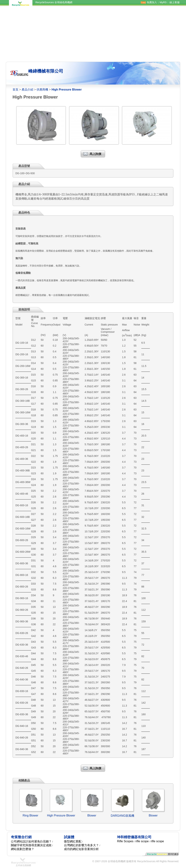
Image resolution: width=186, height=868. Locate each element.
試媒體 (69, 837)
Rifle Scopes (125, 841)
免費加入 (152, 2)
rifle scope (142, 841)
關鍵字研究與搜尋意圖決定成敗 (31, 845)
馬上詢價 (95, 154)
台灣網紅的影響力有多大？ (81, 845)
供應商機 (42, 90)
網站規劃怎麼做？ (23, 849)
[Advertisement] (93, 34)
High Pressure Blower (61, 815)
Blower (92, 815)
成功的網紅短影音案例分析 (81, 849)
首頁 (15, 90)
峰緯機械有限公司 (46, 71)
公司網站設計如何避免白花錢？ (31, 841)
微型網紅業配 (73, 841)
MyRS (163, 2)
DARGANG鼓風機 (123, 816)
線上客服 (175, 2)
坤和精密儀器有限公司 (134, 837)
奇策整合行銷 (21, 837)
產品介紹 (27, 90)
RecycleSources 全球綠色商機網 (54, 2)
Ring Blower (30, 815)
